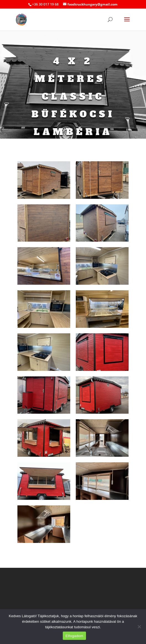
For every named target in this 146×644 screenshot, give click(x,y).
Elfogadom (74, 636)
